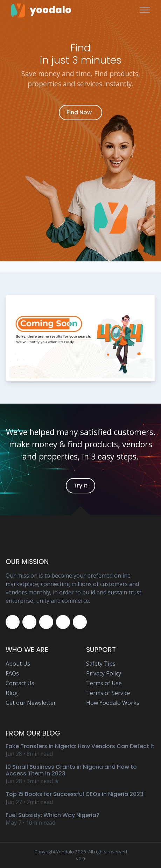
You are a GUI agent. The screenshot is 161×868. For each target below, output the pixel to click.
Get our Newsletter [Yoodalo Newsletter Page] (31, 703)
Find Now (79, 112)
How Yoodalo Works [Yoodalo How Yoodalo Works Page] (113, 703)
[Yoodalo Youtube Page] (63, 622)
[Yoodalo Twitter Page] (29, 622)
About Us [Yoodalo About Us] (18, 664)
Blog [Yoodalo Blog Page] (12, 693)
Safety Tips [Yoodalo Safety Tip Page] (101, 664)
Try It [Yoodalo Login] (80, 486)
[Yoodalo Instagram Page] (46, 622)
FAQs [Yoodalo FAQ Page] (12, 673)
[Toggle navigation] (145, 10)
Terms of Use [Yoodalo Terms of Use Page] (104, 683)
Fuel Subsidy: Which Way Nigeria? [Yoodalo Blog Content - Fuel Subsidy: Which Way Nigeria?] (52, 815)
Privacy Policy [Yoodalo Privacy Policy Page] (104, 673)
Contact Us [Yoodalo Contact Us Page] (20, 683)
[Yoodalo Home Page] (41, 10)
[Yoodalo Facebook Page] (13, 622)
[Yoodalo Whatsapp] (80, 622)
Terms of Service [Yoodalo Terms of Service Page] (108, 693)
